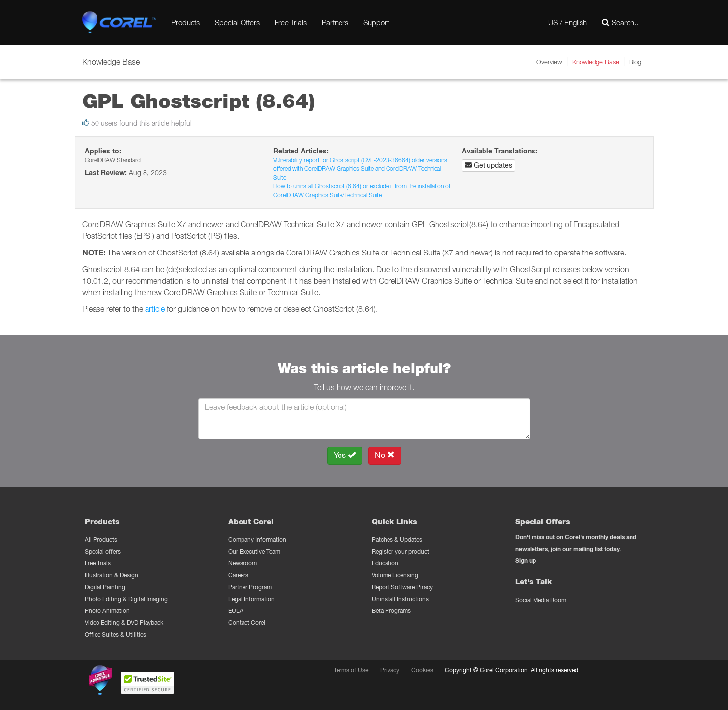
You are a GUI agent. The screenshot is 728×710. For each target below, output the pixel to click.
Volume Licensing (395, 575)
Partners (335, 22)
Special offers (103, 551)
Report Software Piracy (402, 587)
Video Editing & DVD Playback (124, 623)
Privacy (390, 670)
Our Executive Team (254, 551)
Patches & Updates (397, 539)
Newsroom (243, 563)
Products (186, 22)
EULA (236, 611)
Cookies (422, 670)
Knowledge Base (596, 62)
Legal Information (251, 599)
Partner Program (250, 587)
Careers (238, 575)
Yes (345, 455)
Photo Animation (107, 611)
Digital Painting (105, 587)
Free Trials (291, 22)
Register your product (400, 551)
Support (376, 22)
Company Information (257, 539)
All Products (101, 539)
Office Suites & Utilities (115, 634)
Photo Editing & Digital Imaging (126, 599)
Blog (635, 62)
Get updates (488, 165)
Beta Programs (391, 611)
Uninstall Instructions (400, 599)
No (385, 455)
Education (385, 563)
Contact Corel (247, 623)
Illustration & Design (111, 575)
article (155, 309)
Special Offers (237, 22)
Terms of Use (351, 670)
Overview (549, 62)
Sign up (526, 561)
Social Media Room (541, 600)
